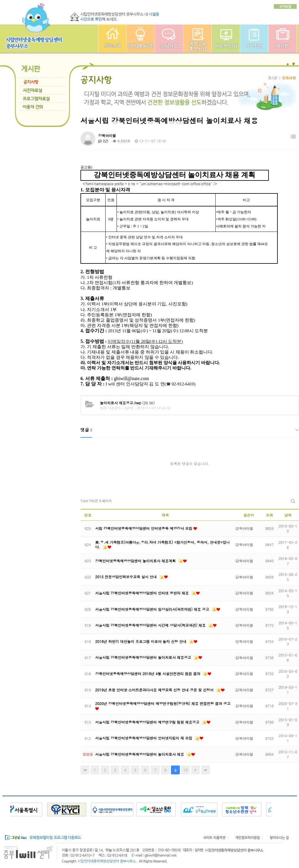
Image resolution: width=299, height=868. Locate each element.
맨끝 (206, 770)
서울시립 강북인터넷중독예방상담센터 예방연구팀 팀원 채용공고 (148, 722)
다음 (195, 770)
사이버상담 (226, 39)
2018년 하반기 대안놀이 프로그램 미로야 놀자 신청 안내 (141, 641)
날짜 (288, 515)
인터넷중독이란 (141, 39)
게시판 (283, 39)
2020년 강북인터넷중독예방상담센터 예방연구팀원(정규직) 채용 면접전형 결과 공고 (163, 703)
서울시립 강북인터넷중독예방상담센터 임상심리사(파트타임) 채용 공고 (153, 609)
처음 (85, 770)
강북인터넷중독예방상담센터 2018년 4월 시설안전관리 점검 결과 (148, 674)
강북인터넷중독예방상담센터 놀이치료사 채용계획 (136, 561)
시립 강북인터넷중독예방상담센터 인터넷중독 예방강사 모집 (144, 528)
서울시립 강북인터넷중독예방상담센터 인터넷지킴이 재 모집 (144, 738)
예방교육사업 (197, 39)
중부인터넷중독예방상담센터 (112, 39)
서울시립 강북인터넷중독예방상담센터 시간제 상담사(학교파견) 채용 (151, 625)
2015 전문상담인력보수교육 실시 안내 (127, 577)
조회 (269, 515)
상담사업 (169, 39)
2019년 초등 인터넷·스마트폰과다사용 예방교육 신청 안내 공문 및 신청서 (155, 690)
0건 (103, 141)
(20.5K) (127, 403)
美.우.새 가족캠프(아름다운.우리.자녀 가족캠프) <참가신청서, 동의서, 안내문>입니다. (163, 545)
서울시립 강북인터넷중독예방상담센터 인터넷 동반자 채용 (143, 593)
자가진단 (254, 39)
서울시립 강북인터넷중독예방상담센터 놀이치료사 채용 (140, 754)
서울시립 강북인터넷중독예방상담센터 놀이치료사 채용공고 (144, 657)
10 (186, 770)
